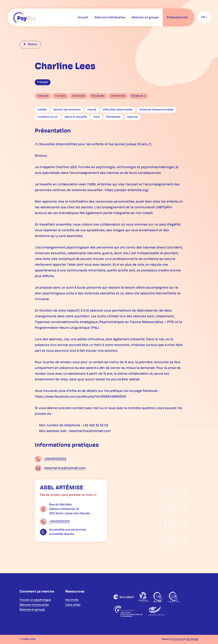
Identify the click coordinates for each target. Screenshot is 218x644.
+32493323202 (55, 459)
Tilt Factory (178, 639)
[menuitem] (83, 18)
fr (203, 17)
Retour (32, 45)
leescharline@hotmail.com (65, 468)
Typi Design (192, 639)
